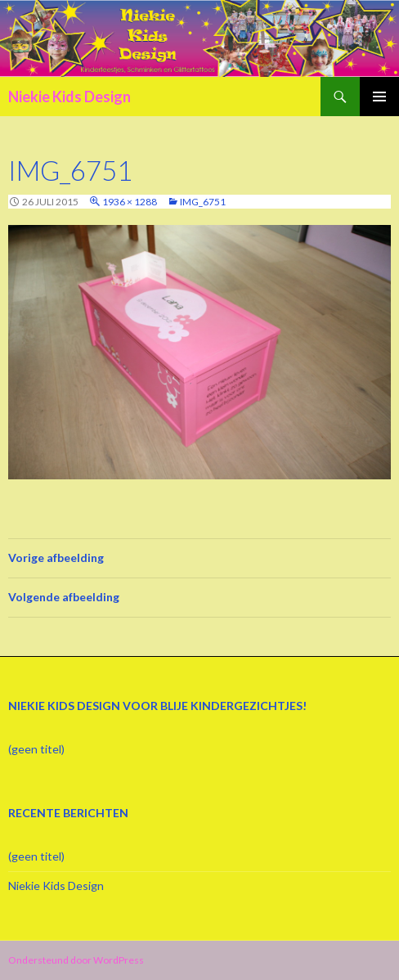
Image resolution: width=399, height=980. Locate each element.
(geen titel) (36, 749)
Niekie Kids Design (69, 97)
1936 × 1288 (130, 202)
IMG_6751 (203, 202)
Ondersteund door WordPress (76, 960)
